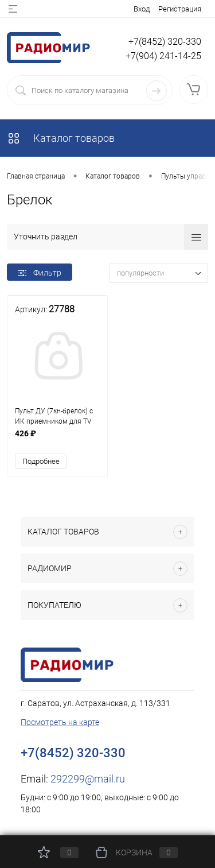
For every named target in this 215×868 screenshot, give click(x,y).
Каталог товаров (61, 138)
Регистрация (180, 9)
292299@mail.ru (88, 779)
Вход (142, 9)
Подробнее (41, 461)
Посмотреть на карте (60, 722)
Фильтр (40, 273)
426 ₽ (57, 439)
